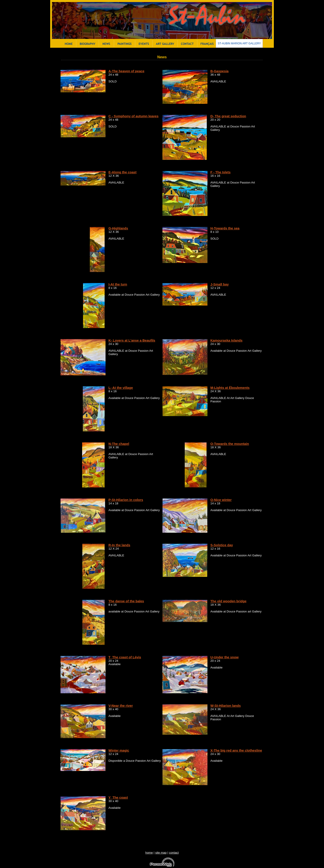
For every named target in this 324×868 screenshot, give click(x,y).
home (149, 853)
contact (174, 853)
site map (161, 853)
